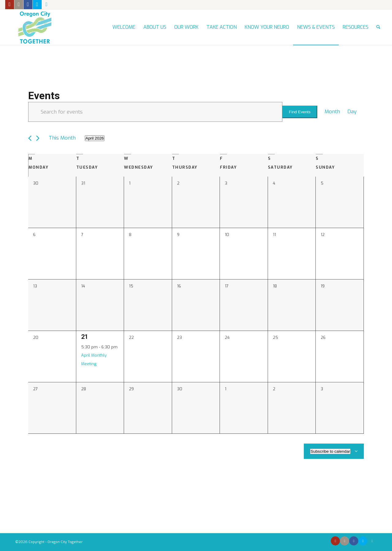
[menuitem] (124, 27)
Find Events (300, 112)
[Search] (378, 27)
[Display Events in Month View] (332, 112)
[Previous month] (30, 138)
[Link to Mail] (47, 5)
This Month (62, 138)
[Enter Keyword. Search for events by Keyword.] (155, 112)
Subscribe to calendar (330, 451)
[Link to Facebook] (28, 5)
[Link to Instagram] (19, 5)
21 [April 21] (85, 337)
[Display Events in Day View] (352, 112)
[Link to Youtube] (10, 5)
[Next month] (38, 138)
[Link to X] (37, 5)
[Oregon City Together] (34, 27)
